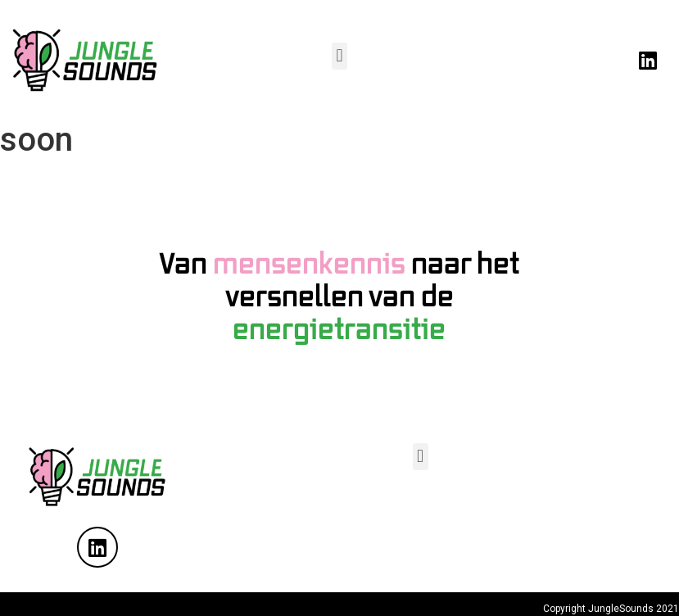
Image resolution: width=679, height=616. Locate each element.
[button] (339, 56)
